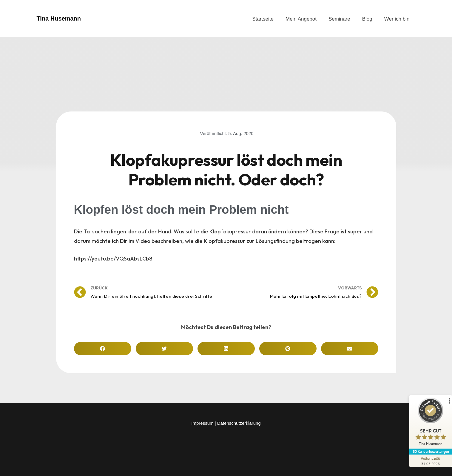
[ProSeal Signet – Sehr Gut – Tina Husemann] (430, 423)
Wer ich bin (397, 19)
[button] (103, 349)
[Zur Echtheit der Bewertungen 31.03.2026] (430, 461)
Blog (367, 19)
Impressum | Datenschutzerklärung (226, 423)
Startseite (263, 19)
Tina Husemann (59, 18)
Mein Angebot (301, 19)
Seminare (339, 19)
